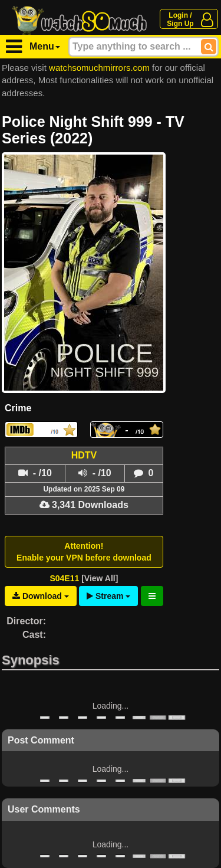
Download (41, 596)
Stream (108, 596)
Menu (45, 46)
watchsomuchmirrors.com (99, 68)
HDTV (84, 455)
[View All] (100, 578)
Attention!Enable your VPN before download (84, 552)
